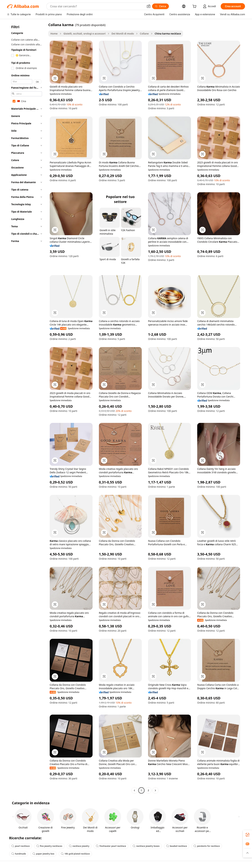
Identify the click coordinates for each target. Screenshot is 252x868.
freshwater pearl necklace (111, 846)
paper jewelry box (43, 854)
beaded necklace (177, 846)
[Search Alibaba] (97, 6)
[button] (149, 6)
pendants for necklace (207, 846)
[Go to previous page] (134, 790)
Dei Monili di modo (123, 34)
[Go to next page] (155, 790)
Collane (144, 34)
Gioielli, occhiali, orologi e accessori (85, 34)
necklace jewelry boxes (146, 846)
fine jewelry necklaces (49, 846)
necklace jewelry (79, 846)
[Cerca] (160, 6)
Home (54, 34)
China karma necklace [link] (168, 34)
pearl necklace (21, 846)
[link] (247, 835)
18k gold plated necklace (75, 854)
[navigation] (27, 408)
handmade (19, 854)
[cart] (195, 7)
